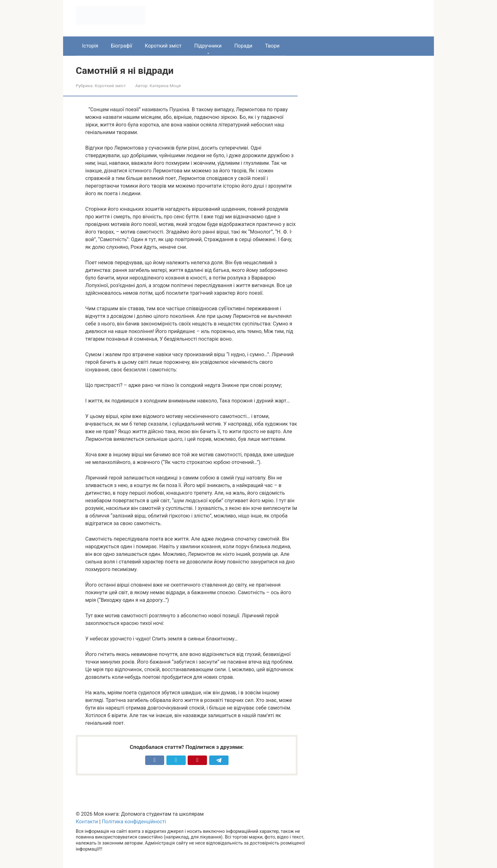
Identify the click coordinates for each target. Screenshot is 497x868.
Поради (243, 46)
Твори (272, 46)
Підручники (208, 46)
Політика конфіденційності (134, 822)
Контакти (87, 822)
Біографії (122, 46)
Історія (90, 46)
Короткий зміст (163, 46)
